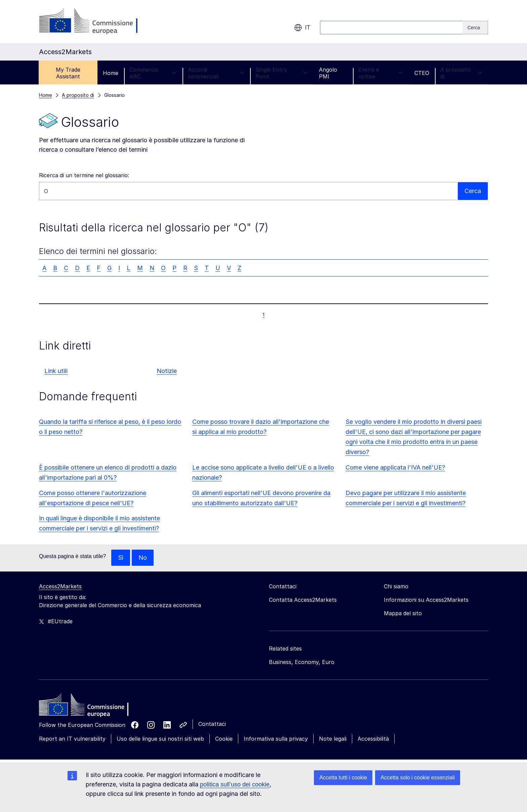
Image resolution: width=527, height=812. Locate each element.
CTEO (422, 73)
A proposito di (461, 73)
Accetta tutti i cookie (343, 778)
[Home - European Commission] (88, 706)
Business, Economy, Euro (302, 662)
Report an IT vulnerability (72, 739)
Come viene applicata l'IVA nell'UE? (395, 467)
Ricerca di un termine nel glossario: (84, 175)
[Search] (475, 28)
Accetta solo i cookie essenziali (418, 778)
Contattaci (212, 724)
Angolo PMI (328, 73)
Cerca (473, 191)
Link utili (56, 371)
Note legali (333, 739)
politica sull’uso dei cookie (235, 784)
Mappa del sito (403, 613)
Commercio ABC (153, 73)
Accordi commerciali (216, 73)
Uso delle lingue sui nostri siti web (160, 739)
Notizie (167, 371)
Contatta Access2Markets (303, 600)
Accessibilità (373, 739)
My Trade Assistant (68, 73)
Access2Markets (60, 586)
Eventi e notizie (381, 73)
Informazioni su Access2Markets (426, 600)
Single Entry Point (281, 73)
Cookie (224, 739)
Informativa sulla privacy (276, 739)
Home (111, 73)
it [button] (302, 28)
